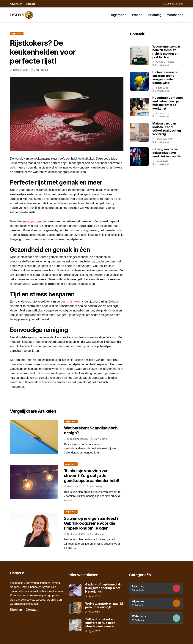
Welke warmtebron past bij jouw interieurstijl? (104, 605)
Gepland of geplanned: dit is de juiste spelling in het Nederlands (103, 588)
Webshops (175, 15)
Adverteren (16, 4)
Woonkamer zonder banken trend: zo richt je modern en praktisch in (166, 52)
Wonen (137, 15)
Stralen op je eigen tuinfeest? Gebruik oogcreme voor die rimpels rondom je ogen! (91, 523)
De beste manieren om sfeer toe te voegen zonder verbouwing (166, 78)
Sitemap (16, 610)
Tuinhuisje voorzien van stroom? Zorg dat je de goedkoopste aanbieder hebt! (92, 476)
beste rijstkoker (32, 221)
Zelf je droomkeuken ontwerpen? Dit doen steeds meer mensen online (100, 623)
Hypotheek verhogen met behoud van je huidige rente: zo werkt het (167, 103)
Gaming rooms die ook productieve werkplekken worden (167, 153)
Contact (30, 4)
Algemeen (119, 15)
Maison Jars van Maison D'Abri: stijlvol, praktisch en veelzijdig (167, 129)
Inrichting (155, 15)
